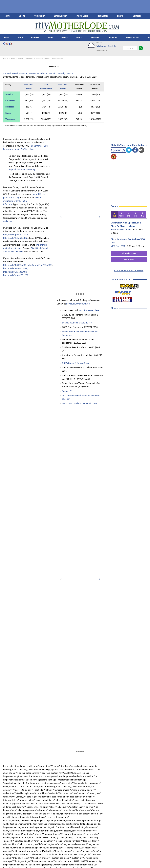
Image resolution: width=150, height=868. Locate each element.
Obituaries (113, 38)
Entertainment (61, 16)
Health (120, 16)
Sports (22, 16)
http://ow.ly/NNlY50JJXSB (40, 265)
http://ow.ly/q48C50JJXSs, (16, 235)
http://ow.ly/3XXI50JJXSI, (15, 265)
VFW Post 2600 (118, 246)
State (20, 38)
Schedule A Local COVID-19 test (77, 323)
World (50, 38)
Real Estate (103, 16)
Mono (8, 113)
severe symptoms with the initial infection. (22, 201)
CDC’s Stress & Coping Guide (76, 363)
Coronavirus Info (36, 74)
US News (35, 38)
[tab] (114, 215)
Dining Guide (82, 16)
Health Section (20, 74)
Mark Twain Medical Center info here (79, 403)
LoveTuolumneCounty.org (78, 304)
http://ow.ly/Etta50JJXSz (15, 272)
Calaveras (10, 101)
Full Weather (101, 46)
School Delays (132, 38)
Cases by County (65, 74)
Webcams (95, 38)
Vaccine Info (50, 74)
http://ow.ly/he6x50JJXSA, (16, 269)
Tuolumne (10, 119)
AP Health (8, 74)
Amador (9, 94)
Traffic (79, 38)
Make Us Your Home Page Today (128, 145)
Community (40, 16)
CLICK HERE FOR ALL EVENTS (129, 271)
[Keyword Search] (130, 48)
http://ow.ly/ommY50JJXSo (16, 275)
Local (7, 38)
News (7, 16)
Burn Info (112, 46)
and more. (8, 221)
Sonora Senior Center (121, 230)
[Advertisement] (130, 332)
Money (64, 38)
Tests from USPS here (89, 310)
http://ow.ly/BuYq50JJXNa (16, 238)
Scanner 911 (68, 391)
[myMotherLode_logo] (77, 27)
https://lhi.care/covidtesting (22, 170)
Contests (137, 16)
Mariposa (10, 107)
